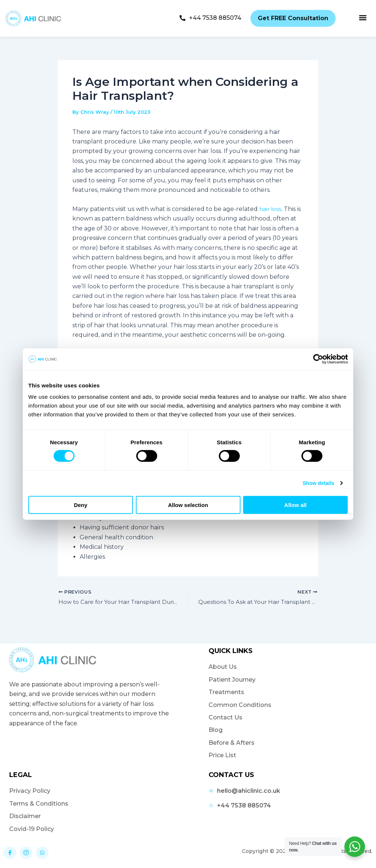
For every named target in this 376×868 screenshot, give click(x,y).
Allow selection (188, 505)
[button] (363, 17)
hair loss (271, 209)
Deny (81, 505)
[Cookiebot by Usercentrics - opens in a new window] (316, 359)
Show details (317, 483)
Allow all (295, 505)
